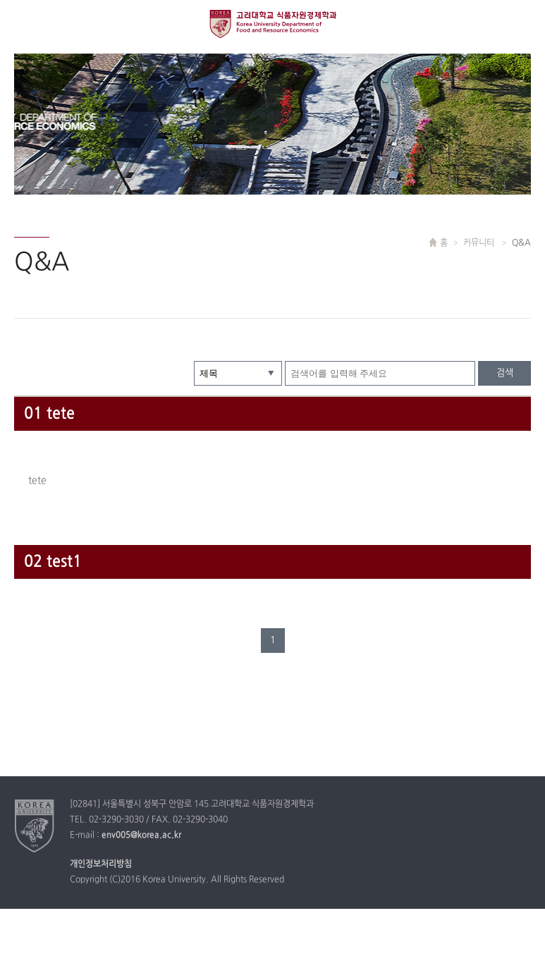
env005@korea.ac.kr (141, 835)
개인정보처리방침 (101, 864)
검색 (505, 373)
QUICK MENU (522, 23)
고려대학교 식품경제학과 (273, 23)
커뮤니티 (480, 243)
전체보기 (23, 23)
